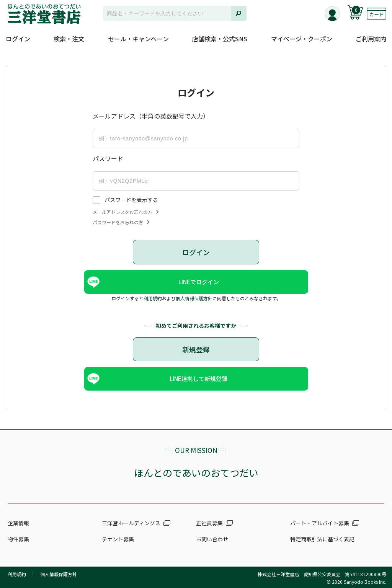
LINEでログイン (199, 282)
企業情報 (18, 523)
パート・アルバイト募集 (320, 523)
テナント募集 (118, 539)
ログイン (18, 39)
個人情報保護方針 (194, 298)
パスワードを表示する (131, 200)
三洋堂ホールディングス (131, 523)
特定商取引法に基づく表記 (322, 539)
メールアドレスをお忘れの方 (126, 212)
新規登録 (196, 349)
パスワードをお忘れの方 (121, 222)
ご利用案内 (371, 39)
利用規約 (153, 298)
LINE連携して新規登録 (198, 379)
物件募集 (18, 539)
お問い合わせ (212, 539)
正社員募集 (209, 523)
